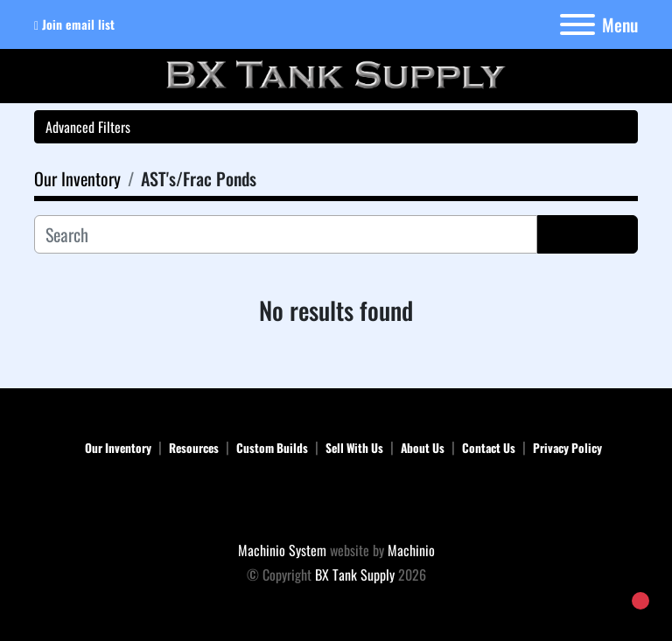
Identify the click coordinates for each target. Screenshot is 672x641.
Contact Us (489, 448)
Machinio (411, 550)
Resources (194, 448)
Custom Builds (272, 448)
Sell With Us (354, 448)
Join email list (78, 24)
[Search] (286, 234)
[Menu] (577, 24)
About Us (423, 448)
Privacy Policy (567, 448)
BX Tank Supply (355, 575)
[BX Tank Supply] (336, 501)
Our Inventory (118, 448)
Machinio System (282, 550)
